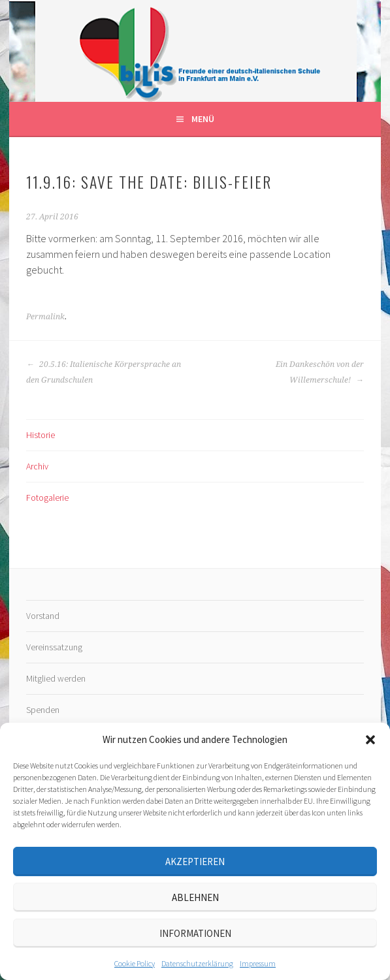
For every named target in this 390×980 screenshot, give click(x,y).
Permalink (45, 317)
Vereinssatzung (54, 647)
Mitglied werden (56, 678)
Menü (203, 119)
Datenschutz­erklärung (197, 963)
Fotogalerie (47, 498)
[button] (370, 740)
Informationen (195, 933)
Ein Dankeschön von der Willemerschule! (320, 372)
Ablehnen (195, 897)
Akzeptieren (195, 861)
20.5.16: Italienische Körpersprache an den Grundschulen (104, 372)
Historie (41, 435)
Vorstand (43, 616)
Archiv (37, 466)
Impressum (258, 963)
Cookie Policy (135, 963)
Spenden (43, 710)
